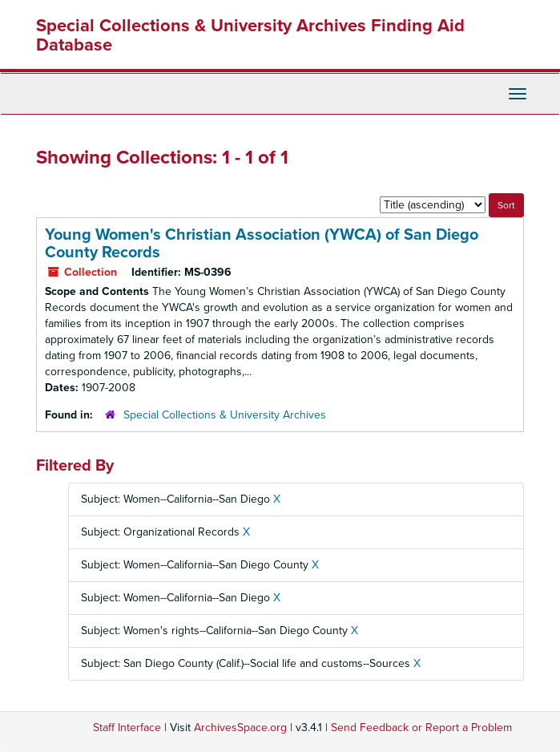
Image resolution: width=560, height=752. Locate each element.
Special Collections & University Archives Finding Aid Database (250, 35)
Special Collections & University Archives (225, 415)
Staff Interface (127, 728)
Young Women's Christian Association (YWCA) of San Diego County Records (262, 244)
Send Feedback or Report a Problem (421, 728)
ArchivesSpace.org (240, 728)
